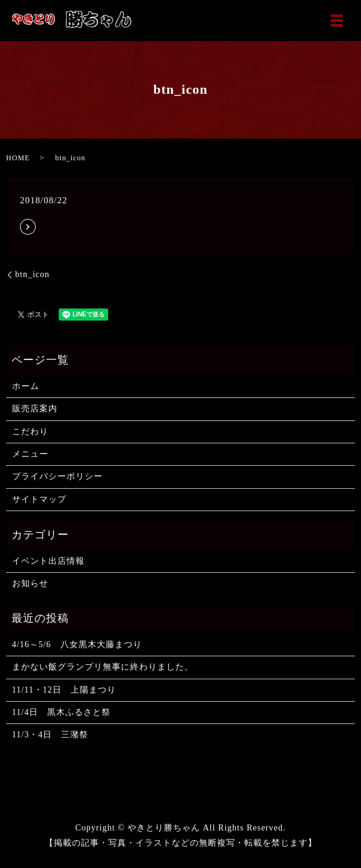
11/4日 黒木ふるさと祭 (61, 712)
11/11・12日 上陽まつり (64, 690)
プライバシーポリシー (57, 476)
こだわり (30, 432)
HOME (18, 158)
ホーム (26, 386)
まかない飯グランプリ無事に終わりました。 (103, 667)
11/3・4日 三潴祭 (50, 735)
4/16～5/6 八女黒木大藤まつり (77, 644)
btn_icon (32, 274)
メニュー (30, 454)
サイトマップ (39, 499)
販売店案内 (35, 409)
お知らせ (30, 583)
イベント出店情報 (48, 561)
